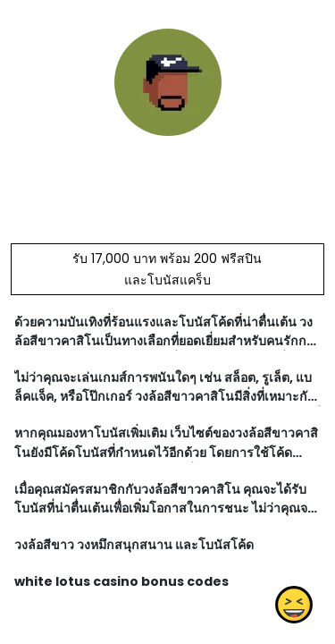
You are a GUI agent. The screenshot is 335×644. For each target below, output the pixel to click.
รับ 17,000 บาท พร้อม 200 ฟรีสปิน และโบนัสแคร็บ (167, 269)
